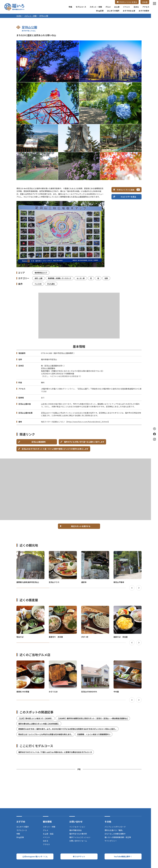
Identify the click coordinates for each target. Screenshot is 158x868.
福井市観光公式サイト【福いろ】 (14, 7)
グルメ (108, 7)
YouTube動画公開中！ (123, 856)
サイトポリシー (111, 841)
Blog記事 (100, 11)
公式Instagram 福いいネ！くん (35, 856)
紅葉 (106, 278)
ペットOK (38, 284)
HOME (19, 16)
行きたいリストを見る (128, 2)
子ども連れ (51, 284)
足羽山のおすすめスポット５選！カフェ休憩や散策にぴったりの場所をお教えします (55, 449)
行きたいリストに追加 (126, 190)
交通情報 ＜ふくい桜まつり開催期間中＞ (94, 734)
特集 (70, 7)
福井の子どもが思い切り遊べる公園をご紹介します (84, 442)
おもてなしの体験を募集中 (115, 834)
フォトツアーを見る (128, 197)
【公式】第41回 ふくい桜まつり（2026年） (36, 718)
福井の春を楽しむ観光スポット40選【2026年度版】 (39, 724)
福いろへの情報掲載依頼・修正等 (118, 837)
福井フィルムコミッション (80, 837)
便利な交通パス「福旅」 (114, 830)
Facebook (154, 434)
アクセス (146, 7)
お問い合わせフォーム (78, 841)
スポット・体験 (96, 7)
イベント (127, 7)
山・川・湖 (81, 278)
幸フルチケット (79, 856)
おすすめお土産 (129, 11)
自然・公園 (39, 278)
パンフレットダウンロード (115, 827)
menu (154, 4)
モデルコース (81, 7)
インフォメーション (77, 827)
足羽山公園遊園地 (39, 442)
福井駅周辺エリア (41, 273)
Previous (132, 588)
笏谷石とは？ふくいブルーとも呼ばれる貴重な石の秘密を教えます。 (45, 734)
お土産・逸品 (48, 834)
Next (139, 588)
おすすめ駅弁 (144, 11)
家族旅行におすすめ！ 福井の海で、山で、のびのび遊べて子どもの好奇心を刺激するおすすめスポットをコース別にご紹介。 (67, 729)
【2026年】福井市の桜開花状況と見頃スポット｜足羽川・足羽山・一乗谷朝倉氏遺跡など (93, 718)
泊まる (136, 7)
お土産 (117, 7)
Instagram (154, 439)
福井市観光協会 (75, 830)
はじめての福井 (113, 11)
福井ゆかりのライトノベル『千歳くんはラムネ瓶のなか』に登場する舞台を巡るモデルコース (55, 752)
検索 (154, 429)
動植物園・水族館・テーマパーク (60, 278)
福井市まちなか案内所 (78, 834)
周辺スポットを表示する (81, 526)
